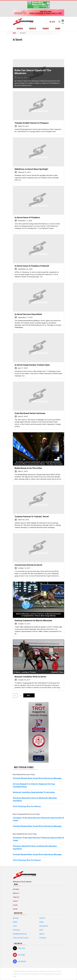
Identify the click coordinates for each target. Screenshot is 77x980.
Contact (43, 938)
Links (41, 922)
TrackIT (46, 29)
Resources (44, 926)
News (14, 33)
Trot (15, 926)
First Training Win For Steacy (27, 806)
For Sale (16, 930)
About (42, 934)
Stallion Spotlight (21, 938)
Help (41, 930)
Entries (20, 29)
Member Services (20, 934)
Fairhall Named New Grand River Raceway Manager (37, 778)
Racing (16, 918)
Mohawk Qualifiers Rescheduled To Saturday (34, 792)
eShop (58, 29)
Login (53, 22)
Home (15, 909)
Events (42, 918)
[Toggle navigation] (63, 22)
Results (33, 29)
